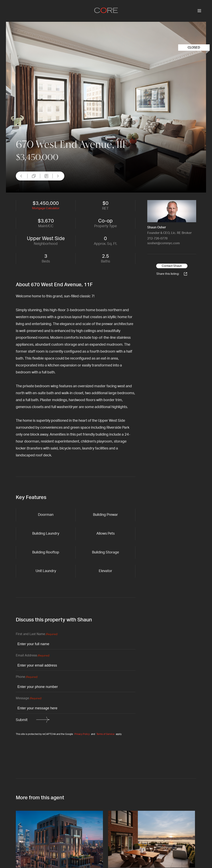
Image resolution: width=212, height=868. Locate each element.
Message (29, 699)
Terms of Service (105, 734)
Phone (27, 677)
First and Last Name (37, 634)
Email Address (33, 656)
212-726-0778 (157, 238)
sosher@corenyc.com (164, 243)
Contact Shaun (172, 266)
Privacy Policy (82, 734)
